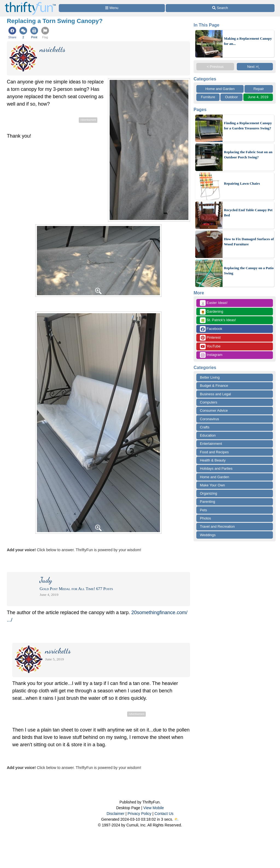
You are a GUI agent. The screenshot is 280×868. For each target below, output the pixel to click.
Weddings (208, 535)
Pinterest (210, 338)
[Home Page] (30, 3)
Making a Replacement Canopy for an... (248, 41)
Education (208, 435)
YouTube (210, 346)
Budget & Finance (214, 386)
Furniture (208, 97)
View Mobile (154, 808)
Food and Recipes (214, 452)
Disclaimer (116, 814)
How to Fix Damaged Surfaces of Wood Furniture (249, 242)
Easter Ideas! (214, 303)
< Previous (215, 67)
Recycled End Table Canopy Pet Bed (248, 213)
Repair (259, 89)
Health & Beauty (213, 460)
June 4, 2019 (258, 97)
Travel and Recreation (217, 526)
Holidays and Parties (216, 468)
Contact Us (164, 814)
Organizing (208, 493)
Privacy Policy (139, 814)
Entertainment (211, 444)
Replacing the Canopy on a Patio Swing (249, 271)
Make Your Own (212, 485)
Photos (205, 518)
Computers (209, 402)
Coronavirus (209, 419)
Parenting (208, 502)
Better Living (210, 377)
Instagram (211, 355)
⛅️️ (177, 819)
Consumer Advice (214, 410)
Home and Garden (220, 89)
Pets (203, 510)
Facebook (211, 329)
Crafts (205, 427)
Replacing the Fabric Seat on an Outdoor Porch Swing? (248, 155)
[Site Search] (220, 8)
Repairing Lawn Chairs (242, 183)
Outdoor (231, 97)
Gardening (212, 312)
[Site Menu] (112, 8)
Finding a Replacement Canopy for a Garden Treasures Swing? (248, 126)
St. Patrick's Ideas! (218, 320)
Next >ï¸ (255, 67)
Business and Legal (215, 394)
